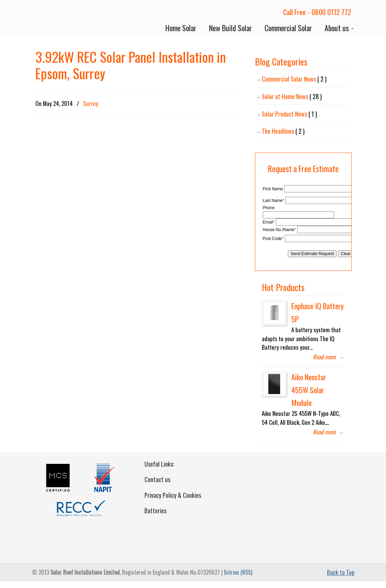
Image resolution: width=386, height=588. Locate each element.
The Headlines (283, 131)
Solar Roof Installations (63, 17)
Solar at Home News (292, 97)
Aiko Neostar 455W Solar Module (309, 390)
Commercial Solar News (294, 79)
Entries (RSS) (238, 572)
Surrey (91, 103)
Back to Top (341, 572)
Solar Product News (289, 114)
